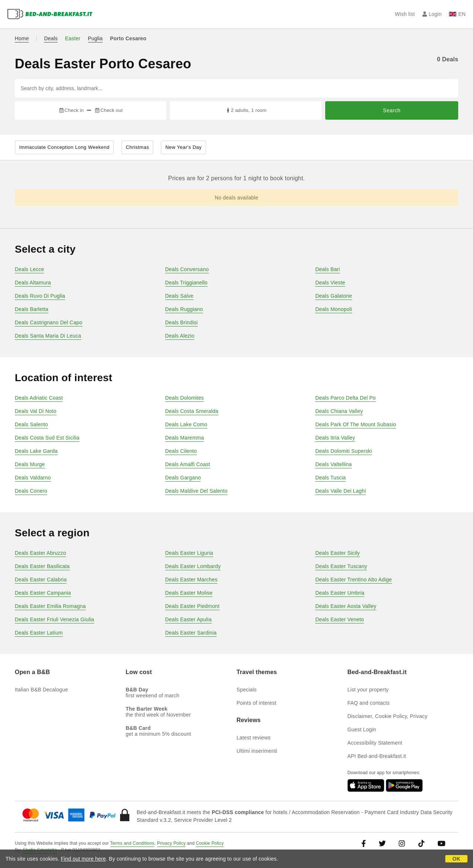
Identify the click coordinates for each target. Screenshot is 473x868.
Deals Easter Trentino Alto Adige (353, 580)
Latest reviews (253, 738)
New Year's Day (183, 147)
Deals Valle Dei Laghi (341, 491)
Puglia (95, 38)
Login (432, 14)
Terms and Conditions (132, 843)
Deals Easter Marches (191, 580)
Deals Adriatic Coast (39, 398)
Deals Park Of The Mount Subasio (355, 424)
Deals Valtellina (334, 464)
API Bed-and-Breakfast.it (377, 756)
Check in (71, 110)
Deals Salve (179, 296)
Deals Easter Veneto (339, 619)
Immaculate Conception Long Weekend (64, 147)
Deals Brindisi (181, 322)
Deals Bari (328, 269)
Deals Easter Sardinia (191, 633)
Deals (51, 38)
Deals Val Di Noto (36, 411)
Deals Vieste (330, 283)
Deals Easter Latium (39, 633)
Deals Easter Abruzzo (40, 553)
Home (22, 38)
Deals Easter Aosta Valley (346, 606)
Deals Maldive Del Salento (196, 491)
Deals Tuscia (331, 478)
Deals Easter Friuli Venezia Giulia (55, 619)
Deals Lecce (29, 269)
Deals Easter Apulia (188, 619)
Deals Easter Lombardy (193, 566)
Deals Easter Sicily (338, 553)
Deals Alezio (180, 336)
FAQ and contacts (368, 703)
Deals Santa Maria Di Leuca (48, 336)
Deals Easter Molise (189, 593)
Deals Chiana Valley (339, 411)
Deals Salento (31, 424)
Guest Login (362, 729)
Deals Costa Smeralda (192, 411)
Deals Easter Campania (43, 593)
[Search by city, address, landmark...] (236, 88)
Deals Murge (30, 464)
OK (456, 859)
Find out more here (84, 859)
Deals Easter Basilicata (42, 566)
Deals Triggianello (186, 283)
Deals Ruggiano (184, 309)
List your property (368, 690)
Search (392, 110)
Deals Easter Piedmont (192, 606)
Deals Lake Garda (36, 451)
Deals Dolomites (185, 398)
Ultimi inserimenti (257, 751)
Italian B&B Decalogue (41, 690)
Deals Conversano (187, 269)
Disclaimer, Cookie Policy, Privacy (387, 716)
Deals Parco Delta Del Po (346, 398)
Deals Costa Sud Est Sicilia (47, 438)
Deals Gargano (183, 478)
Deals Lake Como (186, 424)
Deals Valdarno (33, 478)
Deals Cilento (181, 451)
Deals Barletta (32, 309)
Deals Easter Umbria (340, 593)
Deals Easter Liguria (189, 553)
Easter (73, 38)
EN (457, 14)
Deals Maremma (185, 438)
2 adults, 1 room (246, 110)
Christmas (137, 147)
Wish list (405, 14)
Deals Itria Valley (335, 438)
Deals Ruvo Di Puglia (40, 296)
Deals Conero (31, 491)
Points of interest (256, 703)
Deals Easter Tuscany (341, 566)
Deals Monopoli (334, 309)
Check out (108, 110)
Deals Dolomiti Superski (343, 451)
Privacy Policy (171, 843)
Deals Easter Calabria (41, 580)
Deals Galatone (334, 296)
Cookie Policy (210, 843)
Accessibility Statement (375, 743)
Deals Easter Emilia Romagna (50, 606)
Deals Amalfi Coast (188, 464)
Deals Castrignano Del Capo (49, 322)
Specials (247, 690)
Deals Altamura (33, 283)
